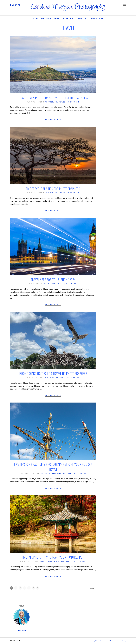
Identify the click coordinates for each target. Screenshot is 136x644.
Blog (35, 18)
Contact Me (97, 18)
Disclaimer (112, 641)
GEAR (57, 18)
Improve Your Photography (52, 561)
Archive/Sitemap (122, 641)
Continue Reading (53, 120)
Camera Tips (46, 473)
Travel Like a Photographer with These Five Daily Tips (53, 98)
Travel (62, 102)
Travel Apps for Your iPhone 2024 (53, 280)
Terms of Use (104, 641)
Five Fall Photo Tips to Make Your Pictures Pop (53, 557)
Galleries (46, 18)
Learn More (21, 630)
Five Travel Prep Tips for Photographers (53, 189)
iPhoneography (50, 378)
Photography (52, 102)
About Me (83, 18)
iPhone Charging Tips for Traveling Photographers (53, 373)
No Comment (73, 102)
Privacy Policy (95, 641)
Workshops (69, 18)
